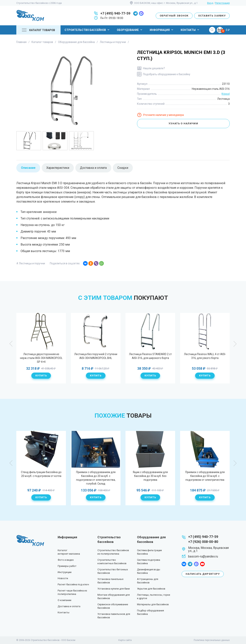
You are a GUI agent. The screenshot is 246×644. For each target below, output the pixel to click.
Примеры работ (67, 566)
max (141, 13)
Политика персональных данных (212, 640)
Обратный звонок (174, 16)
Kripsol (226, 94)
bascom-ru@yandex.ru (203, 556)
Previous (11, 344)
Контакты (190, 30)
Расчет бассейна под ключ (73, 584)
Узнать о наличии (183, 123)
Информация (162, 30)
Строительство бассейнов (87, 30)
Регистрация (222, 3)
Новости (63, 578)
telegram (135, 13)
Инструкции (65, 572)
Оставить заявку (212, 16)
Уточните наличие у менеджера (163, 115)
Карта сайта (125, 640)
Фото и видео (66, 560)
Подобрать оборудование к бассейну (167, 74)
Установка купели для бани (114, 589)
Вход (210, 3)
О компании (64, 600)
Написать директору (203, 574)
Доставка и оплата (69, 606)
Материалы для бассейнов (153, 604)
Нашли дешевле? (154, 68)
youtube (202, 564)
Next (235, 344)
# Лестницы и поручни (31, 263)
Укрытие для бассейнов (151, 589)
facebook (184, 564)
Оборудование (130, 30)
